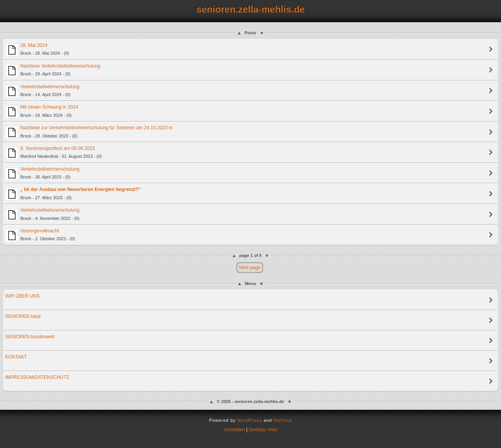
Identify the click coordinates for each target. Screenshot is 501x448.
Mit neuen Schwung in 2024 (42, 111)
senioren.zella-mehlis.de (250, 9)
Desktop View (263, 430)
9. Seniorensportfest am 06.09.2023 (53, 153)
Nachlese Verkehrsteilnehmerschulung (53, 70)
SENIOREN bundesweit (30, 337)
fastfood (283, 420)
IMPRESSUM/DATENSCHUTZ (37, 377)
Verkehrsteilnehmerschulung (42, 91)
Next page (250, 268)
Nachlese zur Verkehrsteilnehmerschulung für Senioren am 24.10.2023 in (89, 132)
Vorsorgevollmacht (40, 235)
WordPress (250, 420)
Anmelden (234, 430)
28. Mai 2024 (37, 50)
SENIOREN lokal (23, 316)
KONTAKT (16, 357)
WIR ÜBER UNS (22, 296)
